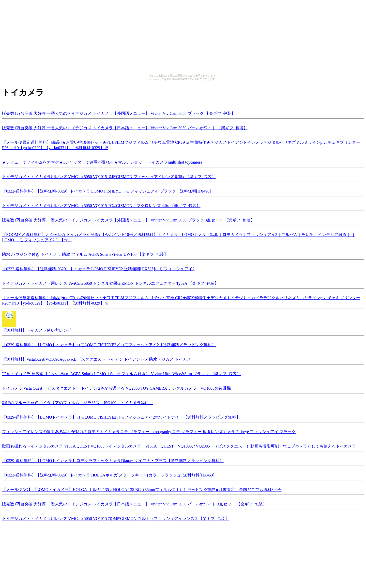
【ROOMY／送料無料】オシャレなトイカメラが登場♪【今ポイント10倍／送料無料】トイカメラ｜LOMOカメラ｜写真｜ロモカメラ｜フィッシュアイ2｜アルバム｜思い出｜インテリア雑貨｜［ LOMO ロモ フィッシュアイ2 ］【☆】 (178, 236)
